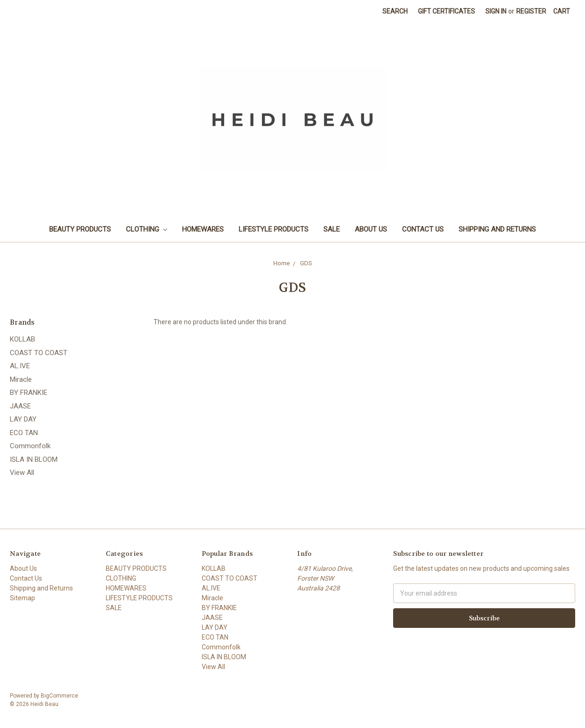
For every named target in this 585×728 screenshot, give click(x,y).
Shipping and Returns (497, 229)
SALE (332, 229)
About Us (371, 229)
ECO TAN (24, 433)
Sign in (496, 11)
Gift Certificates (446, 11)
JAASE (20, 406)
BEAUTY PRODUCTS (80, 229)
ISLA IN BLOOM (34, 459)
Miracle (21, 379)
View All (22, 473)
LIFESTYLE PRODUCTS (274, 229)
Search (395, 11)
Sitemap (22, 598)
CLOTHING (146, 229)
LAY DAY (23, 419)
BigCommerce (59, 696)
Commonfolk (30, 446)
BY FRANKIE (29, 393)
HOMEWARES (203, 229)
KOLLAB (22, 339)
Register (531, 11)
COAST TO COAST (39, 353)
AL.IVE (20, 366)
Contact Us (423, 229)
